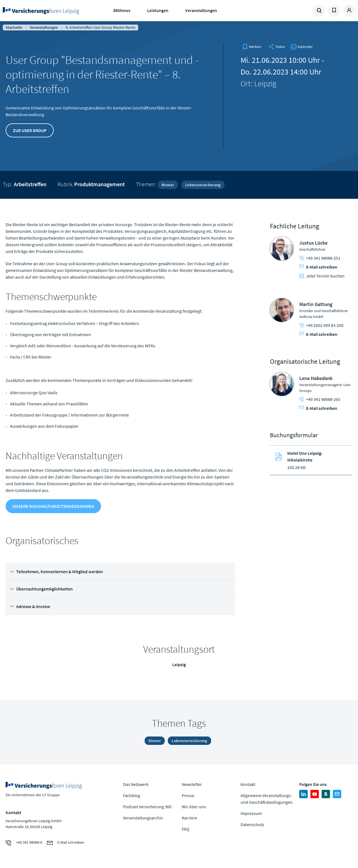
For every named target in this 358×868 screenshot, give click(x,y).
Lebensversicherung (203, 185)
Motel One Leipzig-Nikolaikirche (305, 456)
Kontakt (248, 784)
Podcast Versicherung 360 (147, 807)
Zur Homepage (42, 11)
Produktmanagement (99, 184)
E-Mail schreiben (318, 267)
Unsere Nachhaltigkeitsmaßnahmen (53, 506)
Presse (188, 795)
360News (122, 10)
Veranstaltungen (201, 10)
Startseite (14, 27)
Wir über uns (194, 807)
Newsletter (192, 784)
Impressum (251, 813)
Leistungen (158, 10)
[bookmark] (252, 47)
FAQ (186, 829)
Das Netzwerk (136, 784)
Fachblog (132, 795)
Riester (168, 185)
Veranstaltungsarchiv (143, 818)
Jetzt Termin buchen (322, 276)
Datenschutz (252, 824)
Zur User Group (30, 130)
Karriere (189, 818)
